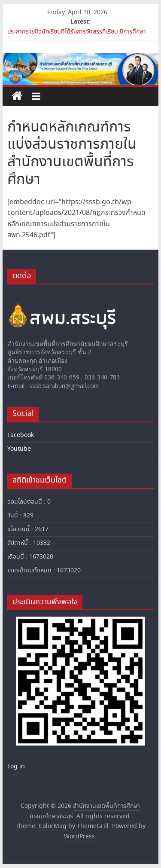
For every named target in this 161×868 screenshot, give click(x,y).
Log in (16, 767)
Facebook (21, 435)
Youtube (19, 449)
